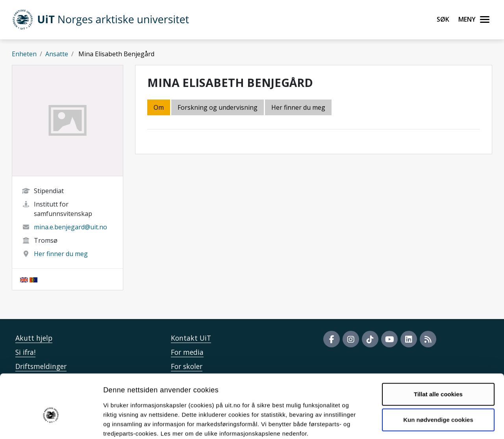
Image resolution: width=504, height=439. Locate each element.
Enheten (24, 54)
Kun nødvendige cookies (438, 378)
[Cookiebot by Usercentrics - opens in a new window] (51, 424)
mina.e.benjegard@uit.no (70, 227)
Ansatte (57, 54)
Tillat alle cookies (438, 353)
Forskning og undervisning (218, 107)
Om (159, 107)
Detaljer (419, 423)
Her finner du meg (61, 254)
